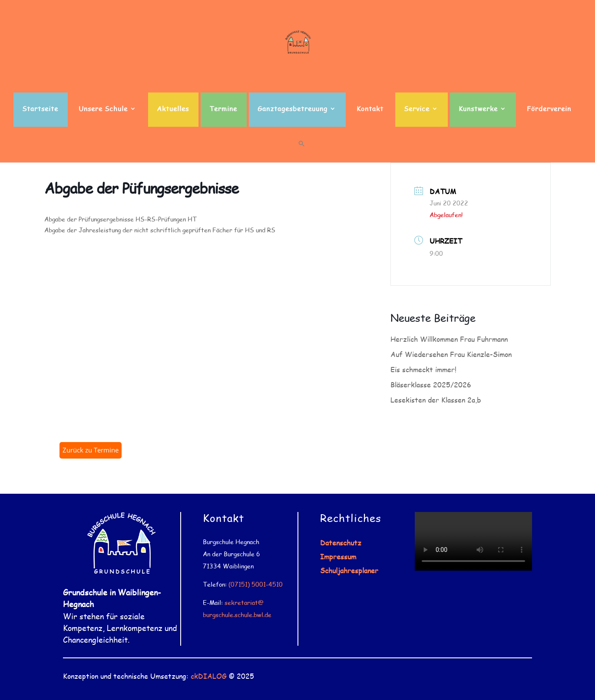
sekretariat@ (244, 603)
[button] (302, 151)
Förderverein (549, 109)
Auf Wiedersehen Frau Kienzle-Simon (451, 354)
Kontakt (370, 109)
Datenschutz (341, 543)
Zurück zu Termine (91, 450)
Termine (223, 109)
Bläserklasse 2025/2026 (431, 385)
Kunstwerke (478, 109)
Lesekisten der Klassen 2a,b (436, 400)
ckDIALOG (209, 676)
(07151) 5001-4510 (256, 584)
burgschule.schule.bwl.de (237, 615)
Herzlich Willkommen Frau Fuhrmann (449, 339)
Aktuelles (173, 109)
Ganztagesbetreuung (293, 109)
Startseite (40, 109)
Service (417, 109)
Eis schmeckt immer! (423, 369)
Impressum (338, 556)
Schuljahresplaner (349, 570)
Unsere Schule (103, 109)
